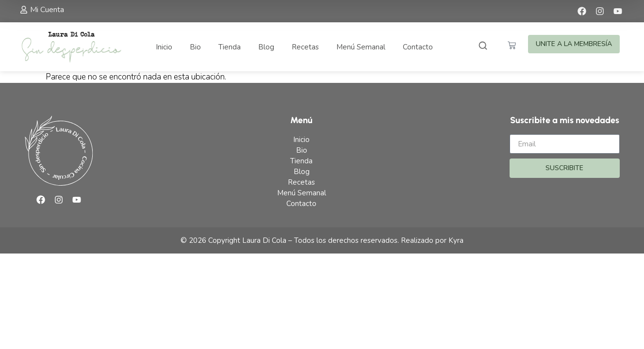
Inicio (164, 47)
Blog (266, 47)
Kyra (456, 240)
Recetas (305, 47)
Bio (195, 47)
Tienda (230, 47)
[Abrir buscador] (483, 47)
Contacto (418, 47)
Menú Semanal (361, 47)
